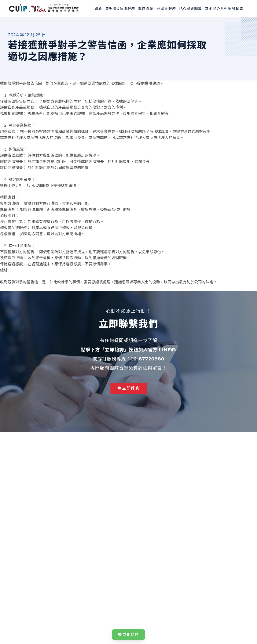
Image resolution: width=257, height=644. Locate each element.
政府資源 (146, 9)
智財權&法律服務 (120, 9)
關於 (98, 9)
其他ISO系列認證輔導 (224, 9)
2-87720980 (149, 359)
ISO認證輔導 (191, 9)
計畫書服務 (166, 9)
